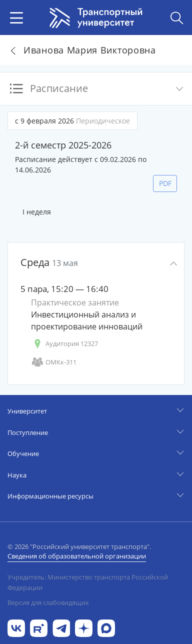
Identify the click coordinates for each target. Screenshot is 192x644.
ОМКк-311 (54, 362)
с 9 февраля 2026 (72, 121)
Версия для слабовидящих (48, 602)
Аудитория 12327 (64, 344)
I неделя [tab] (37, 212)
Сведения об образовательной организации (77, 556)
